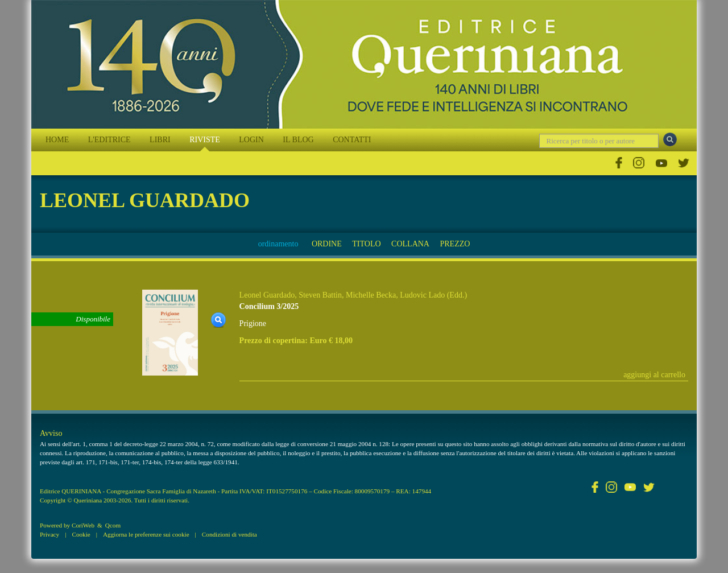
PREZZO (455, 244)
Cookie (81, 534)
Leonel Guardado (267, 295)
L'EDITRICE (109, 140)
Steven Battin (320, 295)
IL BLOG (298, 140)
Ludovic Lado (422, 295)
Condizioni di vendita (229, 534)
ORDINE (327, 244)
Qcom (113, 525)
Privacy (49, 534)
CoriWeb (83, 525)
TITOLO (366, 244)
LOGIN (251, 140)
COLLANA (410, 244)
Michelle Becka (371, 295)
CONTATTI (352, 140)
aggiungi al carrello (654, 375)
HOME (57, 140)
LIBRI (160, 140)
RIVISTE (205, 140)
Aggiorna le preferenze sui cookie (146, 534)
